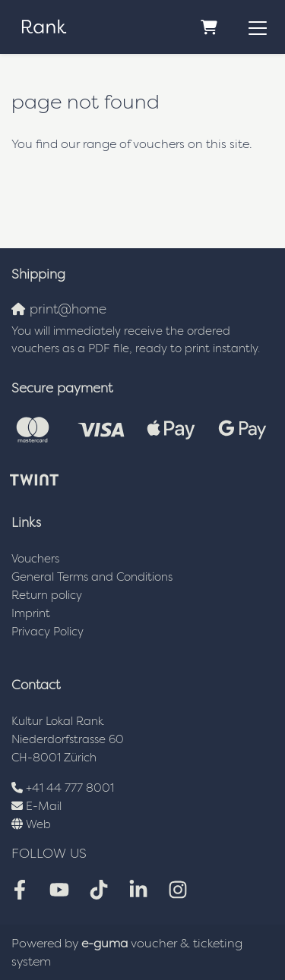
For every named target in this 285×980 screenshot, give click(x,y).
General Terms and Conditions (92, 577)
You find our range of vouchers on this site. (132, 143)
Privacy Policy (47, 631)
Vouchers (35, 558)
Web (38, 824)
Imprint (31, 613)
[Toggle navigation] (258, 27)
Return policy (47, 595)
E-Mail (44, 806)
